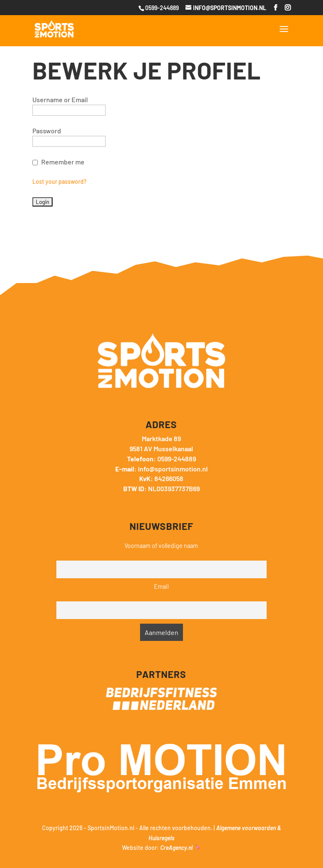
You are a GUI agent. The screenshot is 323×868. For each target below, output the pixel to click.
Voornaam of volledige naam (161, 546)
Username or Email (60, 99)
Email (161, 586)
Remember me (63, 162)
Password (47, 131)
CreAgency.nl (176, 848)
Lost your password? (60, 181)
